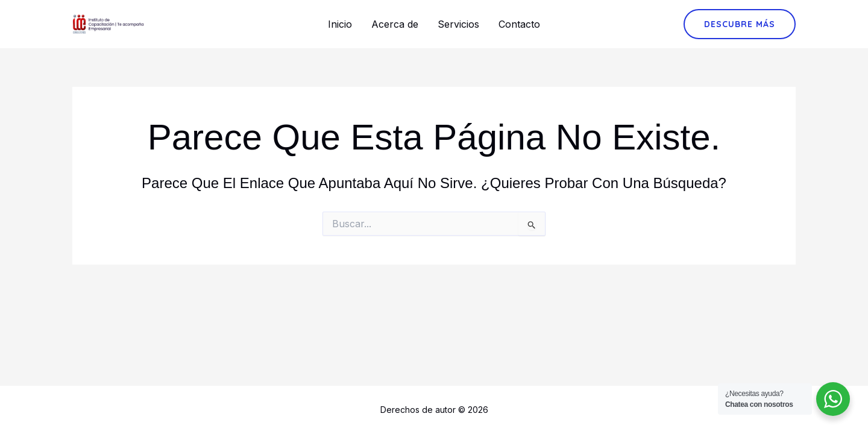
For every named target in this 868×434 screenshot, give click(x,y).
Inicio (340, 24)
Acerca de (395, 24)
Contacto (519, 24)
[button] (740, 24)
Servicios (458, 24)
